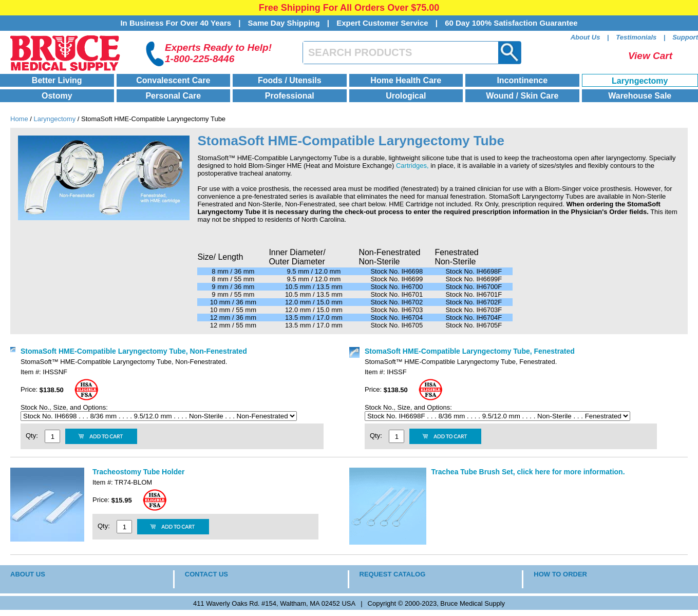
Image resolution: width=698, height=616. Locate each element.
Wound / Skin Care (522, 96)
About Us (586, 37)
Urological (406, 96)
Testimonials (636, 37)
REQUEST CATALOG (393, 574)
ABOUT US (28, 574)
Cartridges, (412, 166)
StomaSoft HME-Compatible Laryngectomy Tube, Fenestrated (470, 351)
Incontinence (522, 80)
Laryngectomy (640, 81)
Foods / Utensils (290, 80)
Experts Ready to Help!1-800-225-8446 (218, 53)
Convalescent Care (173, 80)
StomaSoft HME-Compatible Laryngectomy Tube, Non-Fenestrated (134, 351)
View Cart (650, 56)
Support (685, 37)
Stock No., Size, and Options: (65, 407)
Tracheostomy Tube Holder (138, 472)
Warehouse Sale (640, 96)
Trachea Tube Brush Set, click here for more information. (528, 472)
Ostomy (57, 96)
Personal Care (173, 96)
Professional (290, 96)
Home (19, 119)
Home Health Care (406, 80)
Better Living (57, 80)
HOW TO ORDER (560, 574)
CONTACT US (206, 574)
